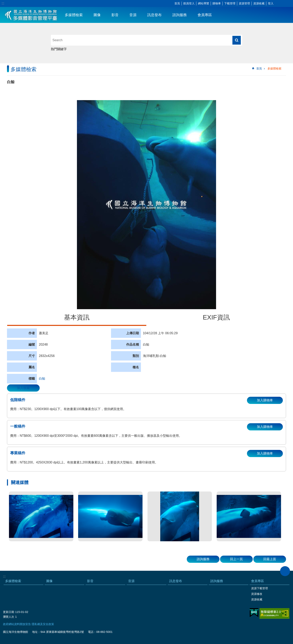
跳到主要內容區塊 (2, 2)
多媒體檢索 (74, 15)
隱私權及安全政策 (43, 624)
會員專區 (205, 15)
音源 (133, 15)
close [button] (285, 571)
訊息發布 (154, 15)
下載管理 (230, 3)
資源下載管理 (260, 588)
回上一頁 (236, 559)
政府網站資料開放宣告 (17, 624)
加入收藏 (23, 388)
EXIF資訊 (216, 317)
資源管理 (244, 3)
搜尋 (237, 40)
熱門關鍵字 (59, 49)
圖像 (97, 15)
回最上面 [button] (270, 559)
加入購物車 (265, 400)
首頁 (177, 3)
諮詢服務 (180, 15)
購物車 (217, 3)
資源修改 (257, 594)
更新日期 (9, 612)
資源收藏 (259, 3)
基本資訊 (77, 317)
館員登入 (189, 3)
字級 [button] (278, 4)
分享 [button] (284, 4)
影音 (115, 15)
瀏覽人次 (9, 617)
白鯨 (42, 379)
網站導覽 (204, 3)
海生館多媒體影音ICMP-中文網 (31, 15)
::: (3, 3)
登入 (271, 3)
